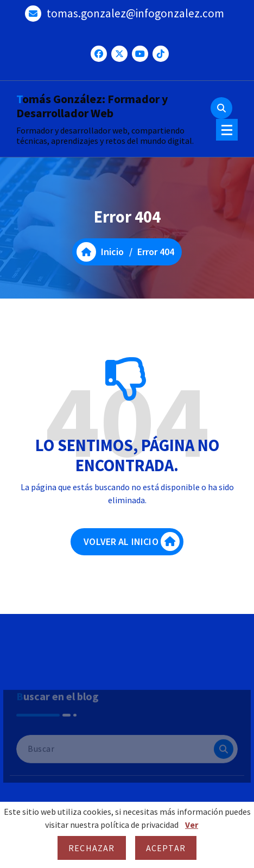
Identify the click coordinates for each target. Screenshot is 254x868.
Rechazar (92, 848)
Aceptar (166, 848)
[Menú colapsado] (227, 130)
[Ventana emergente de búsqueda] (221, 108)
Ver (192, 825)
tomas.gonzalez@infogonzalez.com (135, 12)
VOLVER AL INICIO (132, 546)
